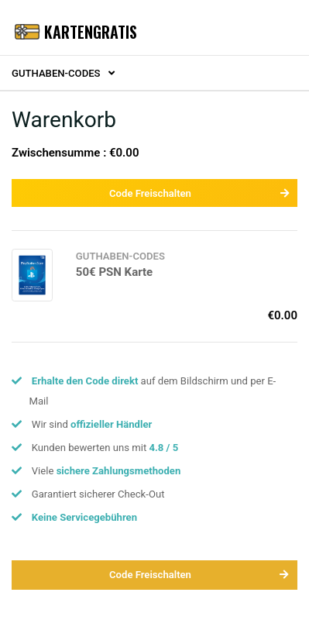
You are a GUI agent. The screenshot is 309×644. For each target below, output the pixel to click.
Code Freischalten (199, 193)
